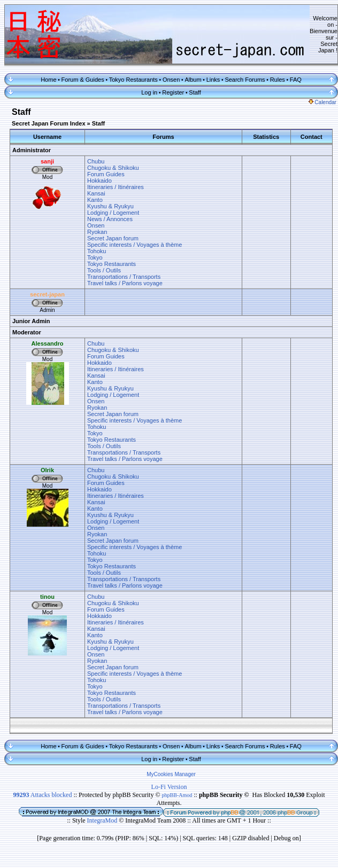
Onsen (171, 80)
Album (193, 80)
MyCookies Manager (171, 774)
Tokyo (95, 257)
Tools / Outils (104, 270)
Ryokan (97, 232)
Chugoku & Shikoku (113, 168)
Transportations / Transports (124, 277)
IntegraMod (103, 820)
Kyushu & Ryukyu (110, 206)
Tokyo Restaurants (133, 80)
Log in (149, 92)
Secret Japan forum (113, 238)
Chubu (96, 161)
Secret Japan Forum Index (49, 123)
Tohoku (97, 251)
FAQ (296, 80)
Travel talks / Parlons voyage (125, 283)
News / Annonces (110, 219)
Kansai (96, 193)
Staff (195, 92)
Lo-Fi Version (169, 787)
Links (213, 80)
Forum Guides (106, 174)
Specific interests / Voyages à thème (135, 245)
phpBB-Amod (177, 795)
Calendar (322, 102)
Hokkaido (99, 181)
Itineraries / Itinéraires (116, 187)
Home (48, 80)
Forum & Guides (83, 80)
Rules (278, 80)
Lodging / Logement (113, 213)
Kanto (95, 200)
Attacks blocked (42, 795)
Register (173, 92)
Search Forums (245, 80)
